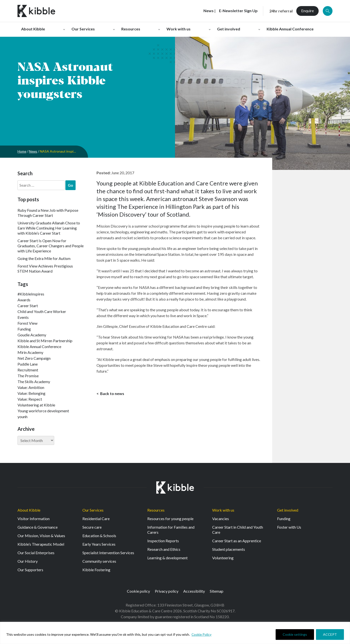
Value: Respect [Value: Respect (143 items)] (30, 399)
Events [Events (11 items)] (23, 317)
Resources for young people (170, 519)
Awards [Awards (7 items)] (24, 300)
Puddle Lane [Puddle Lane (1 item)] (28, 364)
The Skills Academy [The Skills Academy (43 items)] (34, 382)
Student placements (229, 549)
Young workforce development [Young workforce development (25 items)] (43, 411)
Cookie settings (295, 634)
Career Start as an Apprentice (237, 541)
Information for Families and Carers (171, 530)
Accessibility (194, 591)
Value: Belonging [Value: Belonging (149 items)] (31, 393)
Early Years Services (99, 544)
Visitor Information (34, 519)
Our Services (93, 510)
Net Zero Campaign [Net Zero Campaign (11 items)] (34, 358)
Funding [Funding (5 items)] (24, 329)
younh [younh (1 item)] (22, 417)
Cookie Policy (202, 634)
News (34, 151)
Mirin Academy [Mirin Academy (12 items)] (30, 352)
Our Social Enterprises (36, 553)
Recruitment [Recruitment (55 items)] (28, 370)
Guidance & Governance (38, 527)
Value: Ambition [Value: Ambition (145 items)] (31, 387)
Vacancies (221, 519)
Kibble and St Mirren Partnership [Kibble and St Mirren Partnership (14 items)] (45, 341)
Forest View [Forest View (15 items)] (27, 323)
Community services (99, 561)
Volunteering (223, 558)
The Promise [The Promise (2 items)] (28, 376)
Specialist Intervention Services (108, 553)
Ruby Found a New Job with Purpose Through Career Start (48, 213)
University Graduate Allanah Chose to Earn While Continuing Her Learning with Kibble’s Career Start (49, 228)
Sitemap (217, 591)
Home (22, 151)
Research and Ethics (164, 549)
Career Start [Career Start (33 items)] (28, 306)
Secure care (92, 527)
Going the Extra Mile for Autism (44, 258)
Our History (28, 561)
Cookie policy (138, 591)
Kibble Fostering (96, 570)
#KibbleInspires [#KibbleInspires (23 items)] (31, 294)
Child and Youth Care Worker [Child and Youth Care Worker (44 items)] (42, 311)
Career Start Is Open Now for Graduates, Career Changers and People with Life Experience (51, 246)
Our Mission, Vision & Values (41, 536)
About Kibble (29, 510)
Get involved (288, 510)
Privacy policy (167, 591)
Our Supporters (30, 570)
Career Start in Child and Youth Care (238, 530)
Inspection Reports (163, 541)
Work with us (223, 510)
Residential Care (96, 519)
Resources (156, 510)
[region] (175, 633)
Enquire (307, 11)
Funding (284, 519)
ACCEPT (330, 634)
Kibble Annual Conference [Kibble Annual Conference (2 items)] (39, 346)
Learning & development (167, 558)
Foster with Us (289, 527)
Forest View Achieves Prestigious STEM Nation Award (45, 268)
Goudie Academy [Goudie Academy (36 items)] (32, 335)
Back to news (112, 394)
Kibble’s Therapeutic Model (41, 544)
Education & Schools (99, 536)
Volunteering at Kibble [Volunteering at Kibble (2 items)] (36, 405)
